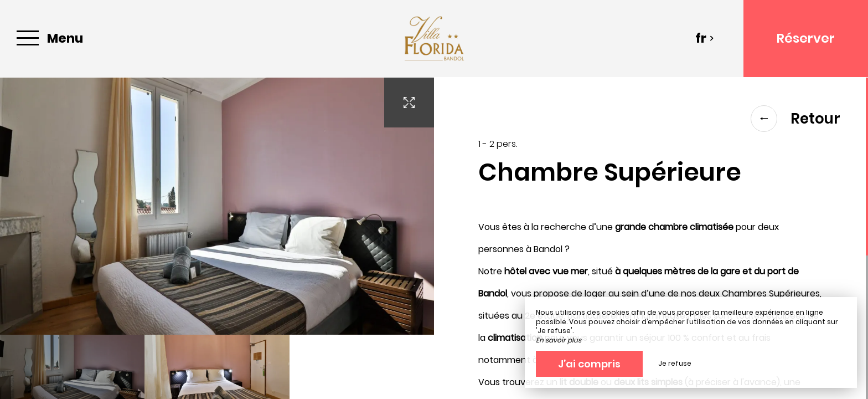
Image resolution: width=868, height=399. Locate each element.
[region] (651, 238)
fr (705, 38)
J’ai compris (589, 364)
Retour (795, 119)
